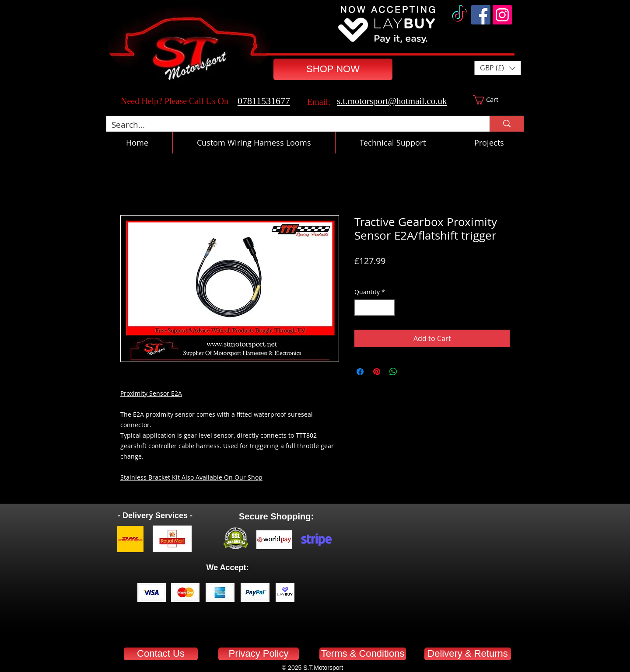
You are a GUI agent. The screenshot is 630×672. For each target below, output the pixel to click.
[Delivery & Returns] (468, 654)
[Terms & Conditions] (363, 654)
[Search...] (291, 125)
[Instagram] (502, 15)
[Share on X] (410, 372)
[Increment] (388, 308)
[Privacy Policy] (259, 654)
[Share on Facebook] (360, 372)
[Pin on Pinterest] (377, 372)
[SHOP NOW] (333, 69)
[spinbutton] (374, 308)
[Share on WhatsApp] (393, 372)
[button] (498, 68)
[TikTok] (459, 15)
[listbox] (498, 68)
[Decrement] (361, 308)
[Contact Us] (161, 654)
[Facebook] (481, 15)
